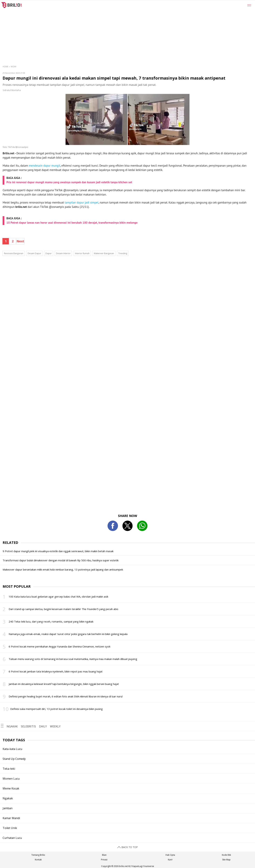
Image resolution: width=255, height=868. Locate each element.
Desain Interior (63, 253)
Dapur (49, 253)
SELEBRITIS (28, 726)
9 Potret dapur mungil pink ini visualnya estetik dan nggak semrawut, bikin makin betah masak (58, 551)
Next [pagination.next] (20, 241)
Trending (123, 253)
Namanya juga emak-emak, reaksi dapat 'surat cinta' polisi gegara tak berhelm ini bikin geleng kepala (68, 634)
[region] (136, 26)
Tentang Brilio (38, 855)
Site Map (226, 860)
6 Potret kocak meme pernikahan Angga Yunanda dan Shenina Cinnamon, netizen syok (59, 646)
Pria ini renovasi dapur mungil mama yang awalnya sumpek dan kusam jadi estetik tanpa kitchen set (69, 182)
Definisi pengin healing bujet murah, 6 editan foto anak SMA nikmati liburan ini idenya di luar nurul (66, 696)
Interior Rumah (82, 253)
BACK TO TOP (127, 847)
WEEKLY (55, 726)
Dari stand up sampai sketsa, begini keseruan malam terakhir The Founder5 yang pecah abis (63, 609)
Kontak (38, 860)
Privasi (104, 860)
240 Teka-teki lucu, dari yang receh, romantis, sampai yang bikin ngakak (51, 621)
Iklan (104, 855)
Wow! (14, 66)
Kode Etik (226, 855)
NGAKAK (12, 726)
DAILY (43, 726)
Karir (170, 860)
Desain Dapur (34, 253)
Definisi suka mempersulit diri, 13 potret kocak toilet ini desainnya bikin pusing (56, 709)
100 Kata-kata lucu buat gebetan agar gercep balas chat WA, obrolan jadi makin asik (58, 597)
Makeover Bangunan (104, 253)
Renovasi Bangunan (14, 253)
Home (5, 66)
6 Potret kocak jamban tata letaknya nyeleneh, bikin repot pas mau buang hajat (56, 671)
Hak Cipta (170, 855)
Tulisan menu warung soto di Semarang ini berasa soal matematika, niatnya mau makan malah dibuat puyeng (73, 659)
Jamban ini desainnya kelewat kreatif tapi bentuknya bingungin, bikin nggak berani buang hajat (64, 684)
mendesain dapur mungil (44, 166)
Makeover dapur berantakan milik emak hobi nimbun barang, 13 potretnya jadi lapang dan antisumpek (63, 569)
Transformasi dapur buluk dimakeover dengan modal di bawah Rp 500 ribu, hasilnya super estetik (61, 560)
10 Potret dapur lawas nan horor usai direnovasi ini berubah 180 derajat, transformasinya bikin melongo (72, 223)
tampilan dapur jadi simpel (82, 202)
